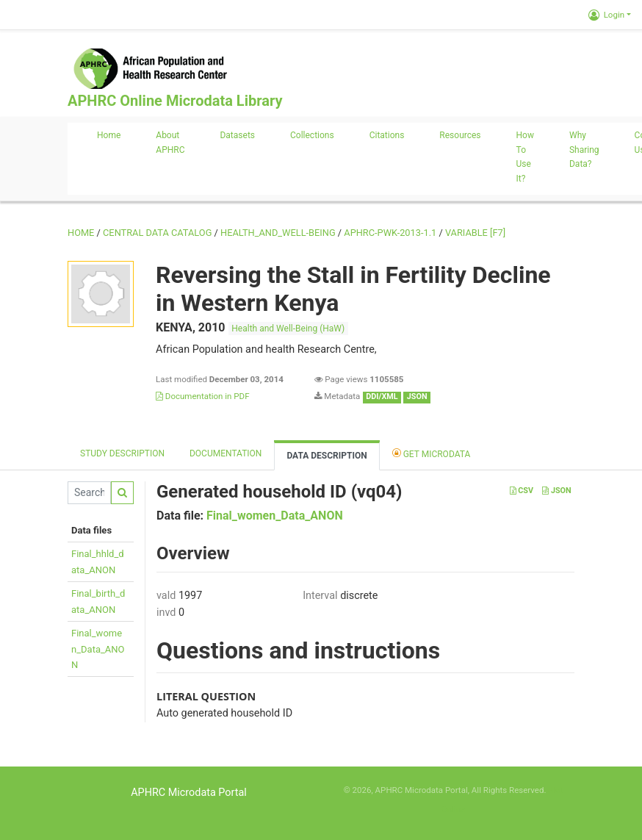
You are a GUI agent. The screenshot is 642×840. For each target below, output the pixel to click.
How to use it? (525, 157)
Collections (312, 135)
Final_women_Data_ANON (98, 649)
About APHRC (170, 143)
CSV (522, 491)
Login (606, 15)
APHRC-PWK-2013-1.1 (390, 233)
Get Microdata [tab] (432, 453)
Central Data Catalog (157, 233)
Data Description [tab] (327, 456)
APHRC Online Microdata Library (175, 101)
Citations (387, 135)
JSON (556, 491)
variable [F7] (475, 233)
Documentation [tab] (226, 453)
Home (109, 135)
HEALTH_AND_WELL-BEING (278, 233)
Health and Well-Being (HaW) (288, 329)
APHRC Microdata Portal (189, 793)
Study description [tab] (122, 453)
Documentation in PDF (203, 396)
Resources (460, 135)
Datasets (237, 135)
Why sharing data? (584, 150)
